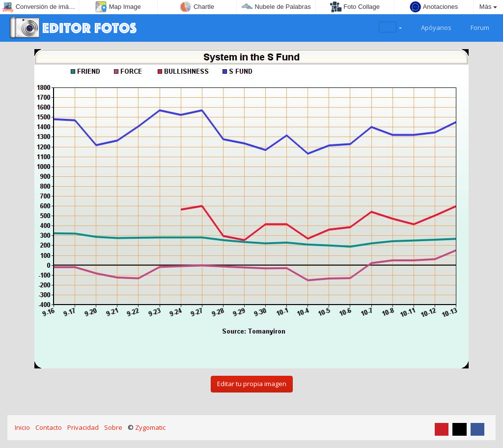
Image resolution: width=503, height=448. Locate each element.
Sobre (113, 427)
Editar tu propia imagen (252, 384)
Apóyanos (431, 27)
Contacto (49, 427)
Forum (474, 27)
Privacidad (83, 427)
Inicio (22, 427)
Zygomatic (150, 427)
